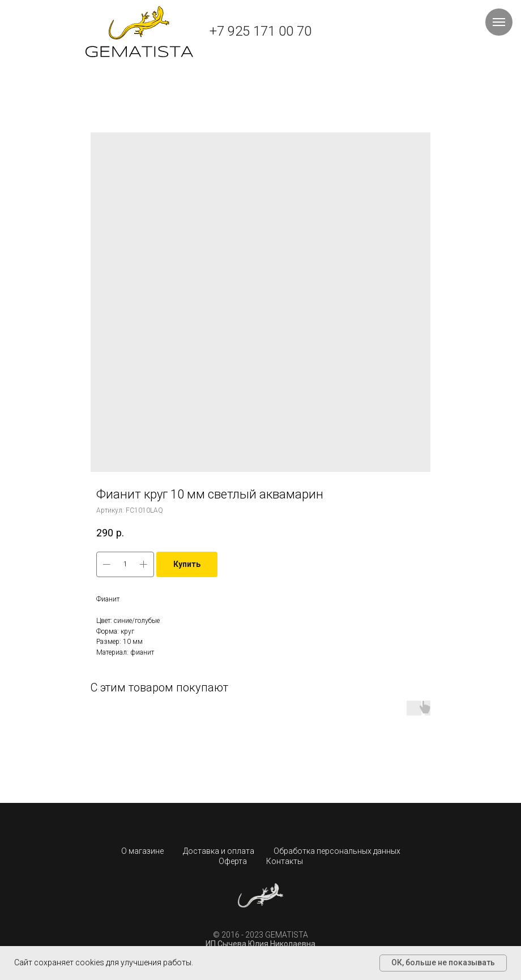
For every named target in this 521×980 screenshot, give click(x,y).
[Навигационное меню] (499, 22)
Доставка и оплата (219, 851)
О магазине (142, 851)
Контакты (285, 861)
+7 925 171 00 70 (260, 31)
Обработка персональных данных (337, 851)
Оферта (233, 861)
